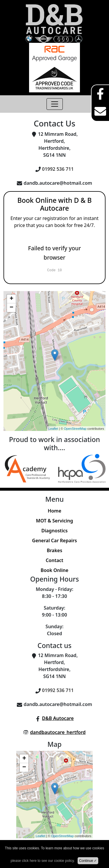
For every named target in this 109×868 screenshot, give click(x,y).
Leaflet (53, 429)
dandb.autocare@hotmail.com (58, 183)
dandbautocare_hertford (58, 732)
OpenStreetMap (75, 429)
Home (54, 511)
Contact (54, 560)
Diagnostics (54, 531)
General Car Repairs (54, 540)
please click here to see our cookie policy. (43, 861)
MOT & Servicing (54, 521)
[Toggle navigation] (55, 104)
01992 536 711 (58, 169)
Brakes (54, 550)
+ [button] (11, 299)
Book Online (54, 570)
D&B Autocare (58, 718)
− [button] (11, 308)
